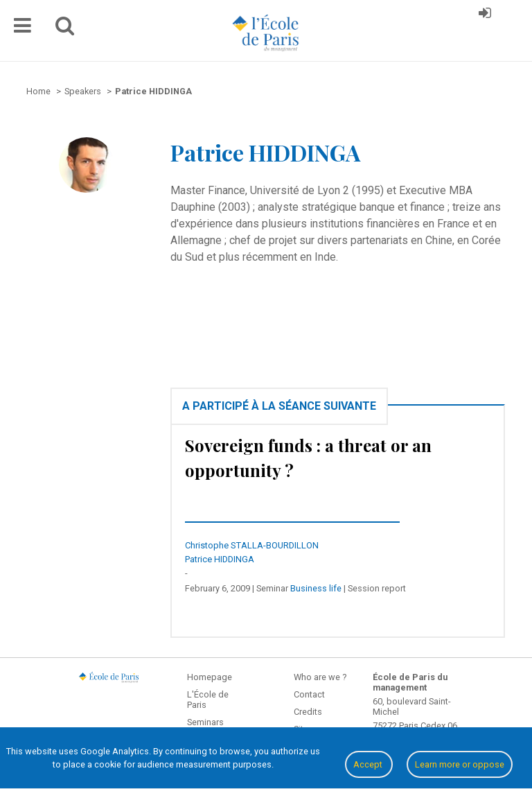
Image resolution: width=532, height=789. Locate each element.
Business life (316, 588)
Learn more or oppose (460, 764)
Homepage (210, 677)
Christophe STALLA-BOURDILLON (252, 545)
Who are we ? (320, 677)
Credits (308, 712)
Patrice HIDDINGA (220, 559)
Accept (369, 764)
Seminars (205, 722)
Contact (309, 694)
